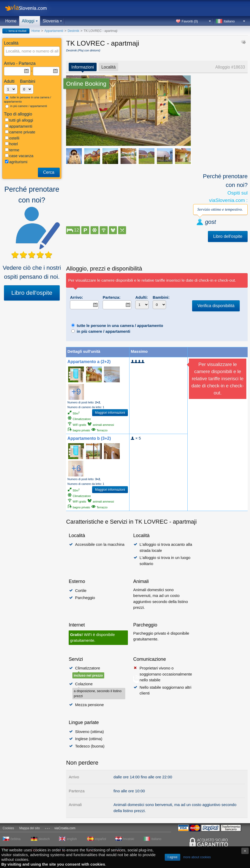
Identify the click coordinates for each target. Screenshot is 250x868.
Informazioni (83, 67)
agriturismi (16, 162)
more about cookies (197, 857)
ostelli (12, 138)
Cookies (8, 828)
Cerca (49, 172)
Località (108, 67)
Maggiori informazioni (110, 413)
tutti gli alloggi (19, 120)
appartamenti (19, 126)
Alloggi (28, 21)
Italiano (229, 21)
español (101, 839)
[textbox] (32, 51)
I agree (172, 857)
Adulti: (141, 297)
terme (12, 150)
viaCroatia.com (65, 828)
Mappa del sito (29, 828)
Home (11, 21)
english (72, 839)
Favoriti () (190, 21)
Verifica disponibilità (216, 306)
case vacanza (19, 156)
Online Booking (86, 84)
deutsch (44, 839)
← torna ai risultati (16, 31)
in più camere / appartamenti (26, 106)
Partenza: (112, 297)
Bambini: (161, 297)
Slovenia (51, 21)
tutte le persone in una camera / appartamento (27, 100)
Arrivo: (76, 297)
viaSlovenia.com (30, 8)
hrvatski (129, 839)
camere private (20, 132)
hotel (11, 144)
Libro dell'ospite (32, 293)
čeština (16, 839)
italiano (156, 839)
